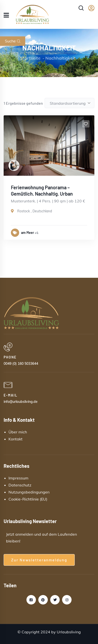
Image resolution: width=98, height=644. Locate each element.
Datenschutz (20, 485)
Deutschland (42, 211)
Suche (13, 41)
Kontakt (16, 439)
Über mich (18, 432)
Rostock (24, 211)
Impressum (18, 478)
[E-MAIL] (8, 385)
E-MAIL (11, 395)
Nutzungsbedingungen (29, 492)
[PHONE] (8, 347)
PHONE (10, 357)
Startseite (30, 58)
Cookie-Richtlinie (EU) (28, 499)
